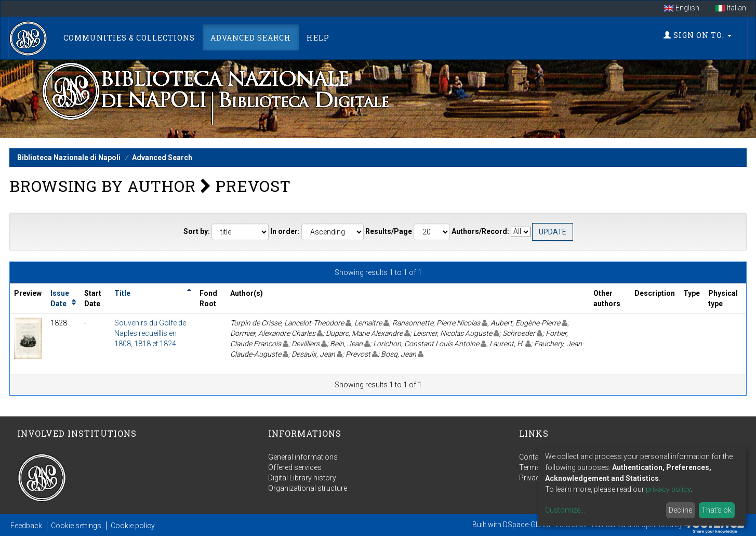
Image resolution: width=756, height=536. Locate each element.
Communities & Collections (129, 38)
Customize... (565, 510)
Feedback (26, 526)
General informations (303, 457)
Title (122, 293)
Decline (680, 510)
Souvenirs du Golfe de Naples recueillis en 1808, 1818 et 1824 (150, 333)
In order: (285, 231)
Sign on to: (698, 35)
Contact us (537, 457)
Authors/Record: (480, 231)
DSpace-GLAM (527, 525)
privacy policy (668, 489)
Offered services (295, 467)
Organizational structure (308, 488)
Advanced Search (251, 38)
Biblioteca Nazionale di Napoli (69, 158)
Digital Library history (302, 478)
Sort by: (197, 231)
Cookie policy (133, 526)
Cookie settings (76, 526)
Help (318, 38)
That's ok (717, 510)
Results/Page (389, 231)
